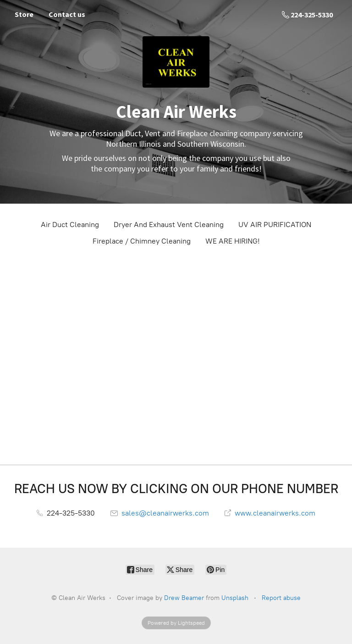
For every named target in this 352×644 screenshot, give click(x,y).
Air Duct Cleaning (70, 225)
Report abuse (281, 598)
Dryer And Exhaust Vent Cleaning (169, 225)
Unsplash (235, 598)
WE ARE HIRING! (233, 241)
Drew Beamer (184, 598)
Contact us (67, 14)
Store (24, 14)
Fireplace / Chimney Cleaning (142, 241)
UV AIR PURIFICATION (275, 225)
